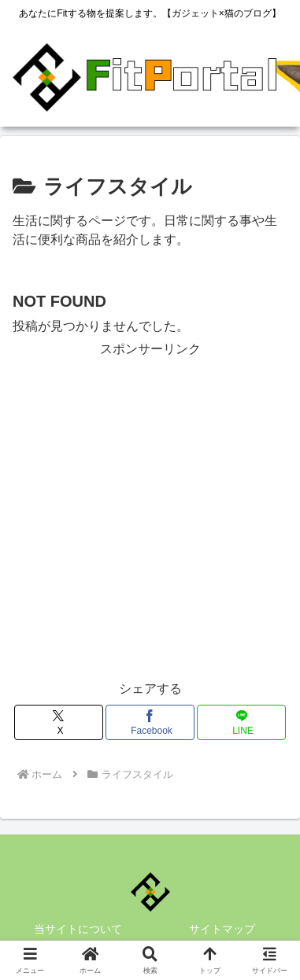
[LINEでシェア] (241, 722)
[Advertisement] (150, 511)
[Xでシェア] (59, 722)
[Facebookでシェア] (150, 722)
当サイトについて (78, 929)
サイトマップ (222, 929)
